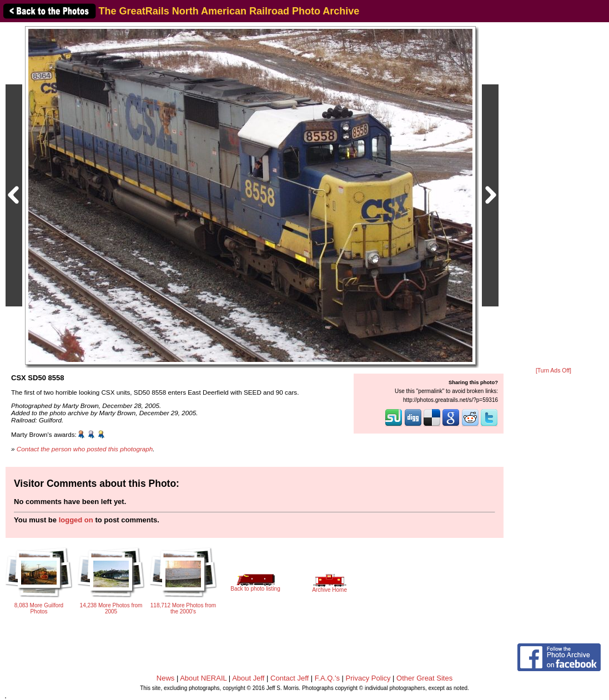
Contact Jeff (290, 678)
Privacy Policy (368, 678)
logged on (76, 520)
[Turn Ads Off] (553, 371)
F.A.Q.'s (327, 678)
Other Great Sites (424, 678)
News (166, 678)
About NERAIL (203, 678)
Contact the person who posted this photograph (85, 449)
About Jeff (248, 678)
